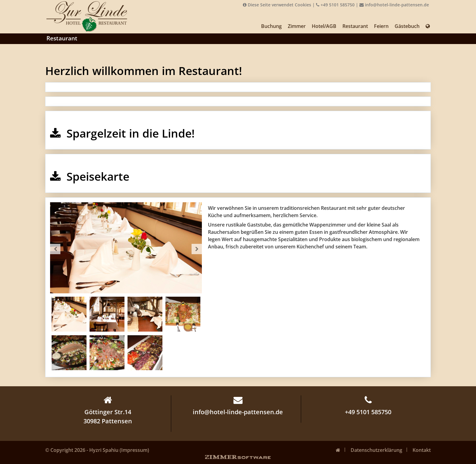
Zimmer (297, 26)
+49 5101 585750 (335, 5)
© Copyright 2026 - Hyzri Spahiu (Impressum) (97, 450)
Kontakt (422, 450)
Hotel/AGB (324, 26)
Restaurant (355, 26)
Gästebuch (407, 26)
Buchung (271, 26)
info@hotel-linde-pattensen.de (394, 5)
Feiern (381, 26)
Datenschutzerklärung (376, 450)
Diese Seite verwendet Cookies (277, 5)
